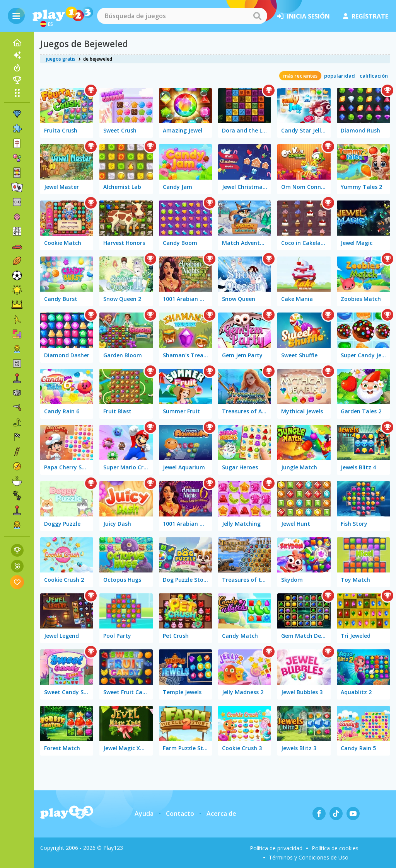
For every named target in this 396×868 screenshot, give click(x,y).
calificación (374, 76)
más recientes (300, 76)
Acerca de (221, 814)
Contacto (180, 814)
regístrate (366, 16)
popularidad (340, 76)
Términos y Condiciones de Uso (309, 857)
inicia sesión (303, 16)
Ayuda (144, 814)
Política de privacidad (276, 848)
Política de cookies (335, 848)
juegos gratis (61, 59)
